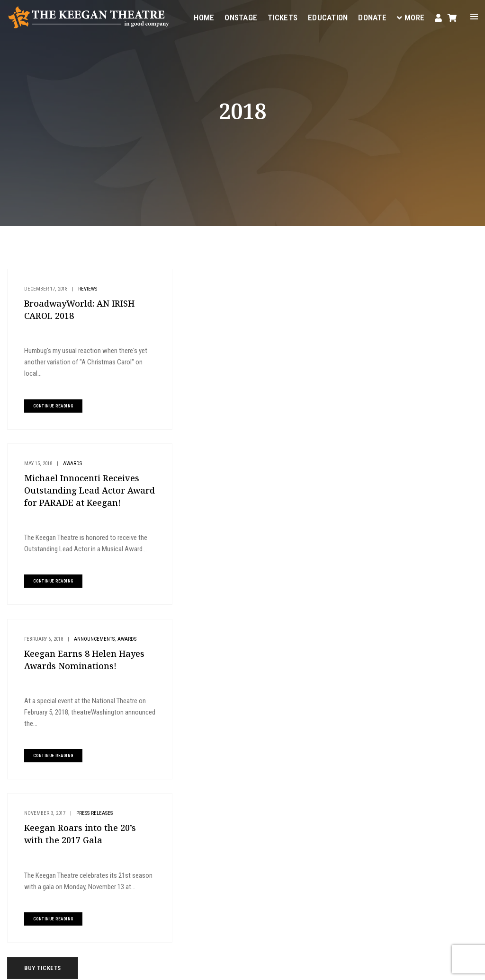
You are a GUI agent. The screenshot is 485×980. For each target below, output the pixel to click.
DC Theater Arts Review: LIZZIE (407, 484)
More (411, 17)
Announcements (93, 475)
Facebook (235, 899)
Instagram (142, 910)
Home (204, 17)
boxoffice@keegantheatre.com (191, 865)
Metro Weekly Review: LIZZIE (404, 464)
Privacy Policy (141, 966)
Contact (301, 809)
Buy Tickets (406, 281)
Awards (243, 289)
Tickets (283, 17)
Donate (372, 17)
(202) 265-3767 (172, 876)
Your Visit (303, 764)
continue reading (52, 406)
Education (328, 17)
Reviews (87, 289)
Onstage (241, 17)
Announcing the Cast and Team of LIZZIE (418, 503)
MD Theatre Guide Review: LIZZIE (410, 445)
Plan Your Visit (412, 313)
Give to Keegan (411, 344)
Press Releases (265, 475)
